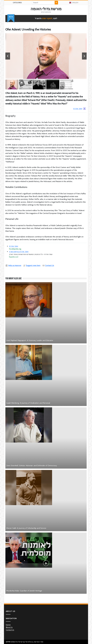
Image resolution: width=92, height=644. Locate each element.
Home (8, 625)
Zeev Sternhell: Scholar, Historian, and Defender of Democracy (32, 466)
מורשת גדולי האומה (46, 9)
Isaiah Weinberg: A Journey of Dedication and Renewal (28, 403)
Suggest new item (32, 265)
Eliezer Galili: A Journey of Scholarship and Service (26, 528)
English (74, 3)
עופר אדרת (80, 109)
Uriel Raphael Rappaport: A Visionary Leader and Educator (30, 340)
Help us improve (13, 265)
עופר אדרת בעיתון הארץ (19, 252)
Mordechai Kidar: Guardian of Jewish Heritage (24, 591)
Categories (17, 3)
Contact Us (48, 265)
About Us (9, 627)
